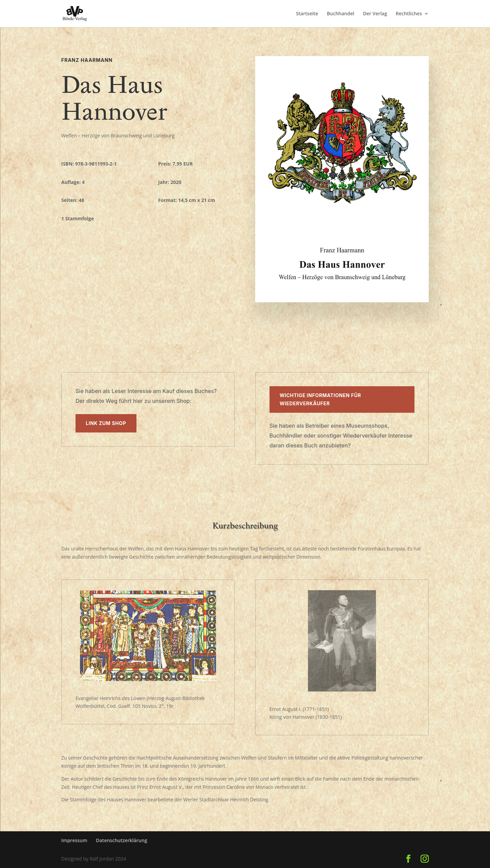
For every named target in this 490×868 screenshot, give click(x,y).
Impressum (74, 840)
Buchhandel (341, 14)
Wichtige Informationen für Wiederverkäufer (320, 399)
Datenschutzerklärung (121, 840)
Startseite (307, 14)
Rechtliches (409, 14)
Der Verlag (375, 14)
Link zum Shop (106, 423)
